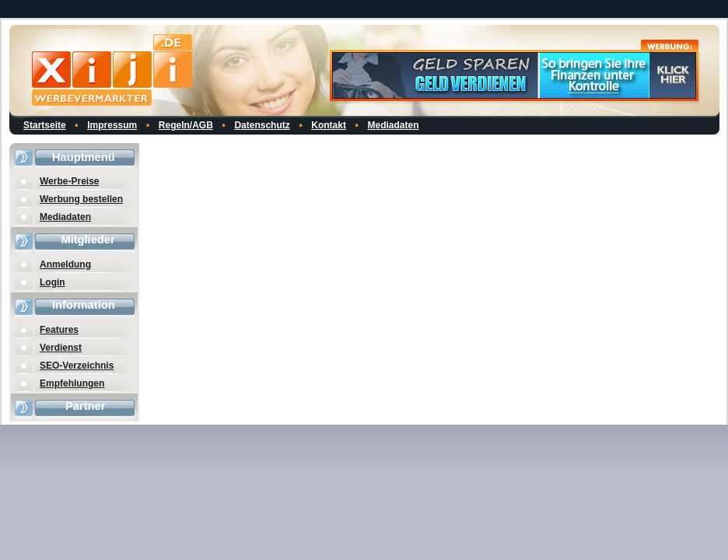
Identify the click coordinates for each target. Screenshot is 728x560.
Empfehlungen (72, 383)
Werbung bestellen (81, 199)
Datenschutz (262, 125)
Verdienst (61, 348)
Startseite (45, 125)
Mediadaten (394, 125)
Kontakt (329, 125)
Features (59, 330)
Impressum (112, 125)
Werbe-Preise (69, 181)
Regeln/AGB (186, 125)
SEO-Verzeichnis (77, 366)
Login (52, 282)
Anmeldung (65, 264)
